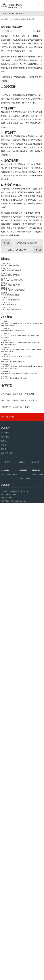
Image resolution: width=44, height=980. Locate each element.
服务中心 (13, 14)
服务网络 (22, 19)
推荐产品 (7, 412)
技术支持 (14, 19)
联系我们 (12, 864)
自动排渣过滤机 (7, 900)
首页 (6, 14)
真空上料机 (5, 880)
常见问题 (21, 14)
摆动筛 (4, 896)
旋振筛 (4, 888)
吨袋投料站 (5, 884)
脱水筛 (4, 892)
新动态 (5, 285)
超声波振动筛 (22, 977)
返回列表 (38, 31)
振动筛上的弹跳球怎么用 (19, 269)
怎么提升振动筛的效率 (25, 276)
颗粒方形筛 (12, 977)
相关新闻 (7, 343)
